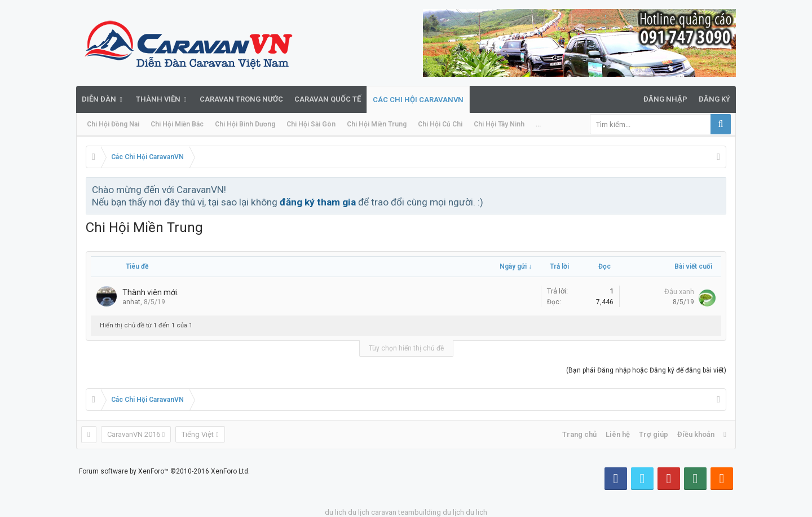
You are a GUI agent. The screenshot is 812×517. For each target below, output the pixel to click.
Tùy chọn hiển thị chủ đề (406, 348)
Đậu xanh (679, 292)
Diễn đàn (99, 99)
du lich (336, 512)
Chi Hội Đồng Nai (113, 124)
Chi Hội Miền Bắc (177, 124)
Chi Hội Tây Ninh (499, 124)
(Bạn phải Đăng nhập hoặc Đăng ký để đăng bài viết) (646, 370)
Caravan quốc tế (328, 99)
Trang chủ (579, 434)
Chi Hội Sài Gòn (311, 124)
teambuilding (420, 512)
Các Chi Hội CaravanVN (418, 100)
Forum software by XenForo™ (164, 471)
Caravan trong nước (241, 99)
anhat (131, 302)
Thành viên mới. (151, 292)
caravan (384, 512)
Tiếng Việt (198, 434)
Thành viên (158, 99)
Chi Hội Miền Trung (377, 124)
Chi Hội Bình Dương (245, 124)
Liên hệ (618, 434)
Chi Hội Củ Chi (440, 124)
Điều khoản (696, 434)
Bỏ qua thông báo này (718, 189)
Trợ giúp (654, 434)
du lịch (359, 512)
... (538, 124)
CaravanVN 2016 (134, 434)
